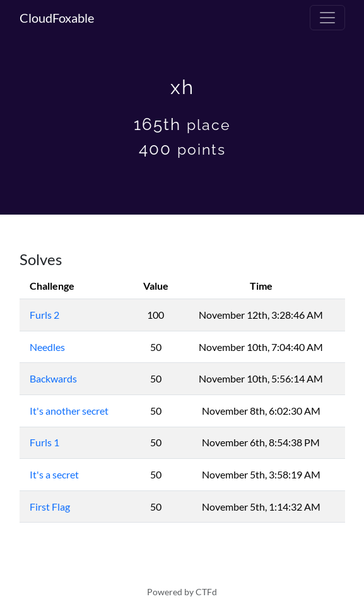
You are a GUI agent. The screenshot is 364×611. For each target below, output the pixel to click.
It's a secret (54, 474)
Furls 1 (44, 442)
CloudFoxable (57, 18)
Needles (47, 347)
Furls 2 (44, 315)
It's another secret (69, 411)
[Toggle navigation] (327, 18)
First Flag (50, 507)
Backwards (53, 378)
